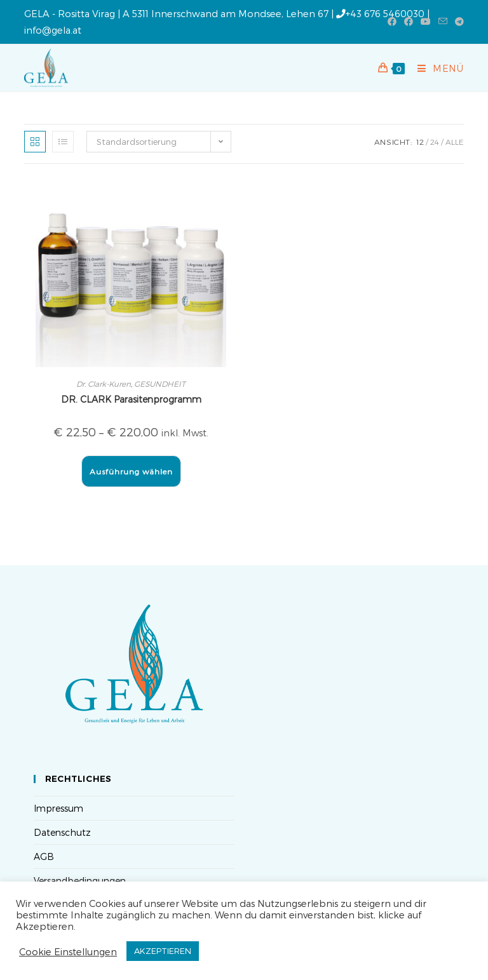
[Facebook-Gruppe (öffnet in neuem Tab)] (409, 22)
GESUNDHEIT (160, 384)
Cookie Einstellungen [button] (68, 951)
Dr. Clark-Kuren (104, 384)
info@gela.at (53, 30)
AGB (44, 856)
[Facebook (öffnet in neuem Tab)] (392, 22)
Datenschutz (62, 832)
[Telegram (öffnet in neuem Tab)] (457, 22)
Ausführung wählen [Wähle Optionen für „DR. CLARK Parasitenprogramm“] (131, 471)
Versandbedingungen (80, 881)
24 (435, 142)
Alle (455, 142)
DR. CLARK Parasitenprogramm (131, 399)
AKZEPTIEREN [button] (163, 951)
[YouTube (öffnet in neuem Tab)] (426, 22)
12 (420, 142)
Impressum (58, 808)
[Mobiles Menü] (436, 68)
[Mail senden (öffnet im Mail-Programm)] (443, 22)
